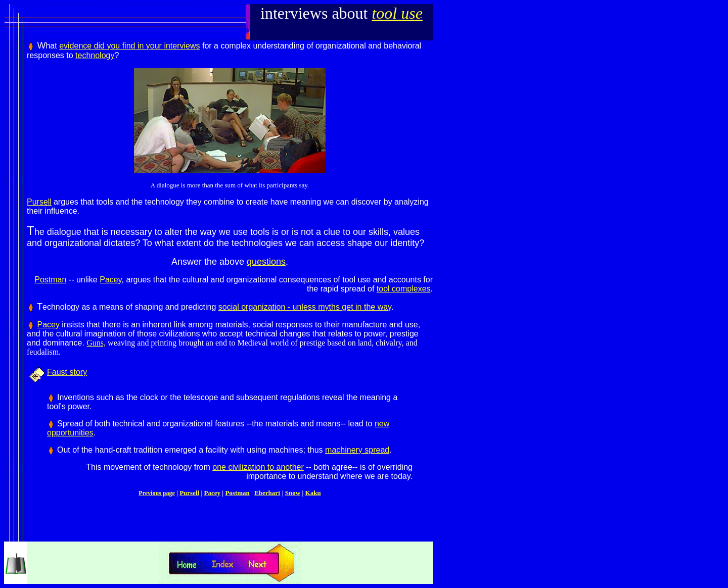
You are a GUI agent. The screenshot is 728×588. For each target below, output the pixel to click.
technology (95, 55)
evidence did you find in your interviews (129, 46)
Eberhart (267, 493)
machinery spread (357, 450)
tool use (397, 13)
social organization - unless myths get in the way (305, 307)
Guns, (96, 343)
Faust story (67, 372)
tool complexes (404, 289)
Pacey (110, 280)
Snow (293, 493)
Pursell (39, 202)
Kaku (313, 493)
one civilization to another (258, 467)
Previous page (156, 493)
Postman (50, 280)
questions (266, 262)
